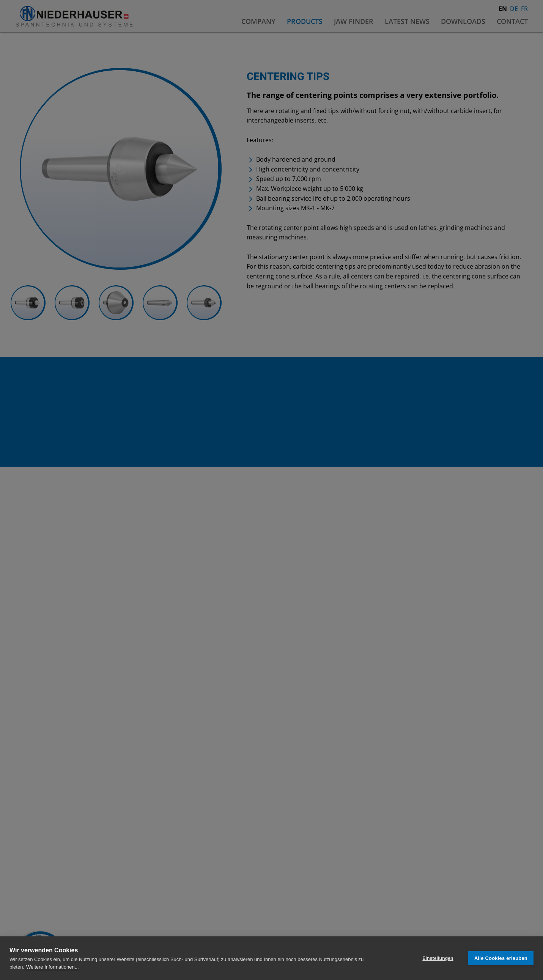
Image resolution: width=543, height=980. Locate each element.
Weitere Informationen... (53, 967)
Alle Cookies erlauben (501, 958)
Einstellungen (438, 958)
